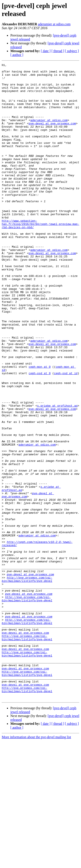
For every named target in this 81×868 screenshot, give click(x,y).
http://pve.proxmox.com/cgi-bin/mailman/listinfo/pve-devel (27, 683)
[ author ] (17, 55)
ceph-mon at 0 (40, 428)
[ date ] (46, 51)
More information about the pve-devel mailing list (36, 864)
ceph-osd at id (66, 435)
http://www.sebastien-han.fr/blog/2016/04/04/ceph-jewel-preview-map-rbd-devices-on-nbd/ (40, 256)
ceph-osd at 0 (40, 435)
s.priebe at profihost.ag (57, 474)
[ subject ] (72, 51)
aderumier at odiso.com (54, 24)
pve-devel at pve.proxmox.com (52, 136)
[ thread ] (58, 51)
